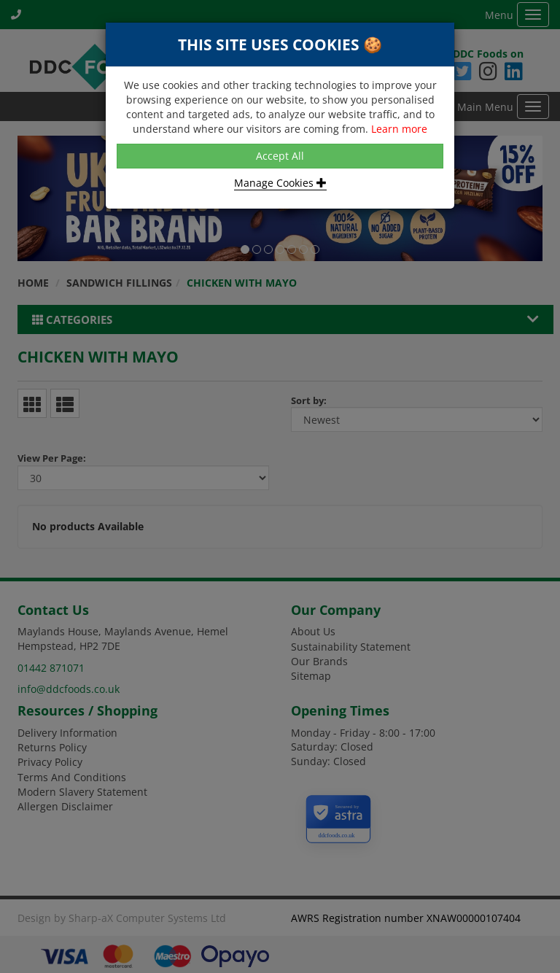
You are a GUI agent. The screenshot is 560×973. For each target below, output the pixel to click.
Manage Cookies (280, 183)
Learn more (399, 129)
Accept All (280, 156)
